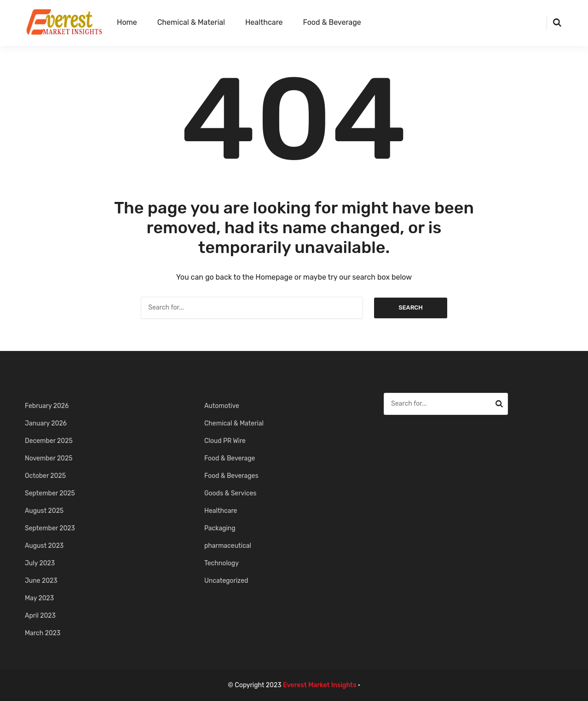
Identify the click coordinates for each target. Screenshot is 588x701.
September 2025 (50, 493)
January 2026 (46, 423)
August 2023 (44, 546)
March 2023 (43, 633)
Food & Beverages (231, 476)
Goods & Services (230, 493)
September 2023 (50, 528)
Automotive (222, 406)
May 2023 (39, 598)
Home (127, 22)
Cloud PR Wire (225, 441)
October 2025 (45, 476)
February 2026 (47, 406)
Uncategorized (226, 581)
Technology (222, 563)
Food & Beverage (332, 22)
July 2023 (40, 563)
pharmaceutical (228, 546)
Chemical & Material (191, 22)
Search (411, 307)
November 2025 (49, 458)
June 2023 (41, 581)
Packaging (220, 528)
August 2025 (44, 511)
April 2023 (40, 616)
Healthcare (264, 22)
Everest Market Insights (320, 685)
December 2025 (49, 441)
